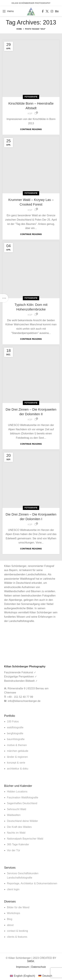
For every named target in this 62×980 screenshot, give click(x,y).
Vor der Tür (14, 850)
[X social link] (47, 11)
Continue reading (31, 129)
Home (19, 29)
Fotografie (31, 97)
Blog (10, 919)
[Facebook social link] (43, 11)
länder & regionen (17, 757)
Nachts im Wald (16, 833)
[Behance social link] (57, 11)
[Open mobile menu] (8, 11)
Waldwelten (14, 815)
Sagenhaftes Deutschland (22, 803)
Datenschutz (39, 967)
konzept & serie (16, 763)
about (10, 925)
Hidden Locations (17, 792)
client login (13, 889)
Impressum (23, 967)
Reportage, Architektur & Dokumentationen (32, 883)
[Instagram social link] (52, 11)
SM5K (31, 961)
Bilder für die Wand (18, 907)
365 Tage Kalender (18, 844)
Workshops (14, 913)
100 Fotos (13, 721)
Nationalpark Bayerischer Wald (25, 839)
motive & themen (17, 745)
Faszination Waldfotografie (23, 797)
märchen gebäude (18, 751)
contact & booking (17, 931)
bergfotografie (15, 733)
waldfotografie (15, 727)
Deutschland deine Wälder (22, 821)
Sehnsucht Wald (17, 809)
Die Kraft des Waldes (19, 827)
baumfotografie (16, 739)
